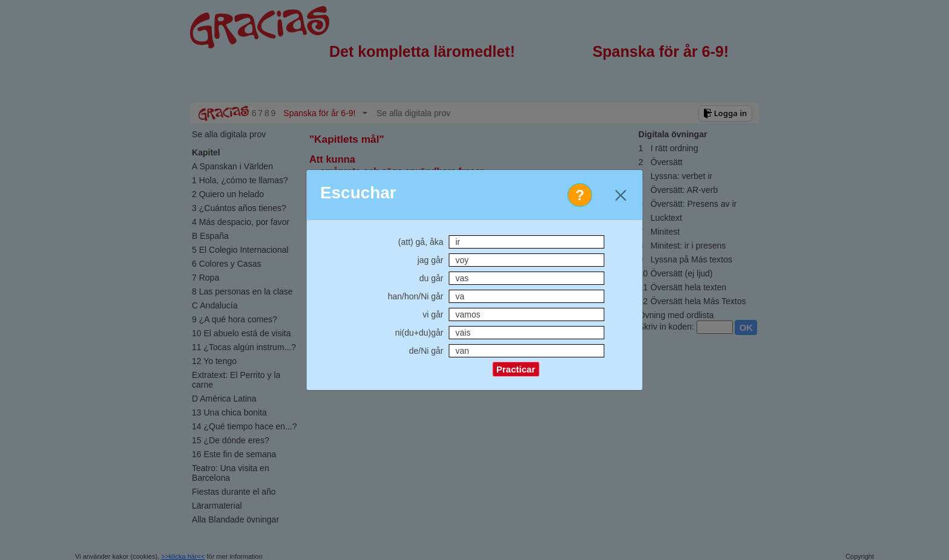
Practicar (516, 369)
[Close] (621, 195)
